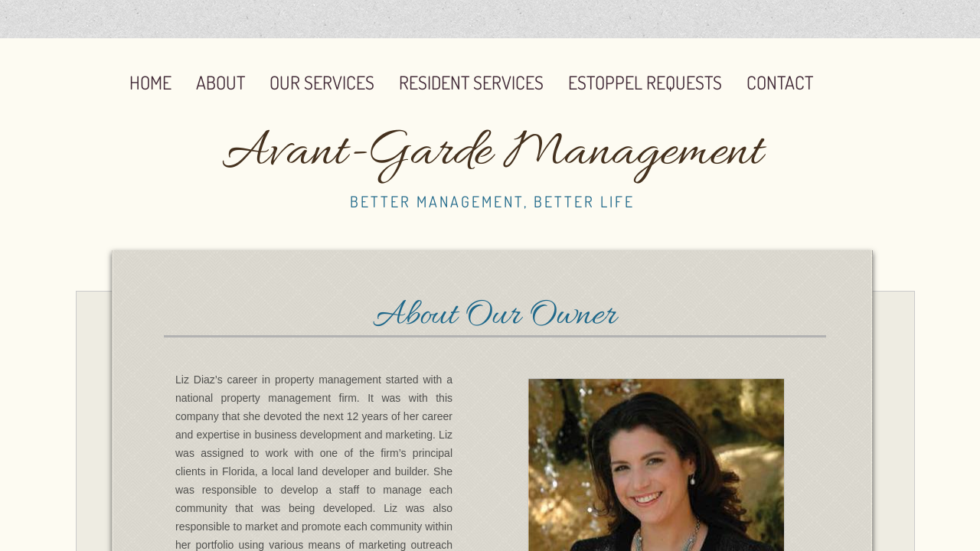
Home (150, 82)
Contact (780, 82)
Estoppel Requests (645, 82)
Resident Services (471, 82)
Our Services (322, 82)
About (220, 82)
